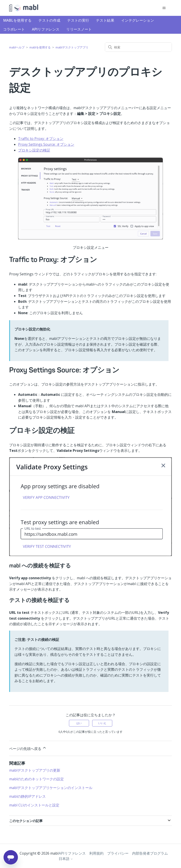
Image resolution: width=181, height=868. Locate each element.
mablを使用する (17, 20)
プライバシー (118, 853)
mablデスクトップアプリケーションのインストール (51, 788)
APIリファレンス (46, 29)
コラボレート (14, 29)
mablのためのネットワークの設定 (36, 779)
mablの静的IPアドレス (27, 796)
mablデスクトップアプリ (72, 47)
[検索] (138, 47)
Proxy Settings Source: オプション (46, 144)
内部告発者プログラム (150, 853)
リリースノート (79, 29)
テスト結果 (105, 20)
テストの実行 (78, 20)
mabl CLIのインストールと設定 (34, 805)
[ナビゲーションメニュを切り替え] (164, 8)
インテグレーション (138, 20)
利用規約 (96, 853)
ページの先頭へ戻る (28, 748)
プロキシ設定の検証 (34, 150)
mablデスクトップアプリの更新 (35, 770)
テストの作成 (49, 20)
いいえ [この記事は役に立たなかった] (102, 723)
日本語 (66, 859)
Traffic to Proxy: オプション (41, 139)
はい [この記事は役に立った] (79, 723)
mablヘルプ (17, 47)
